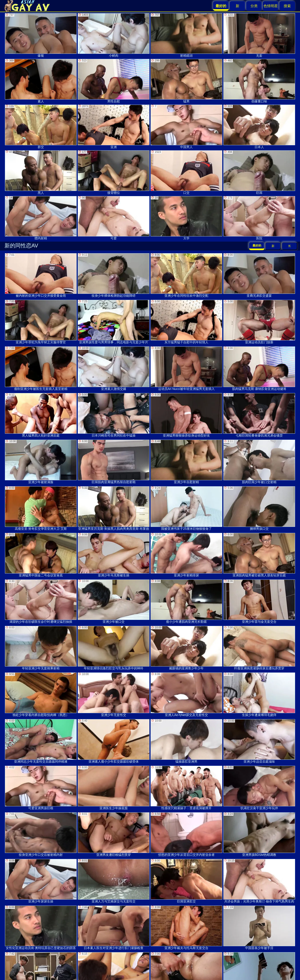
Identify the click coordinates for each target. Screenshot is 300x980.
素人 (41, 81)
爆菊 (41, 35)
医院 (259, 218)
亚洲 (114, 127)
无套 (259, 35)
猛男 (186, 81)
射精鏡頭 (186, 35)
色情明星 (271, 6)
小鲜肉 (114, 35)
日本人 (259, 127)
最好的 (257, 246)
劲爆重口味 (259, 81)
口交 (186, 172)
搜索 (287, 6)
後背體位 (114, 172)
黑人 (41, 172)
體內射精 (41, 218)
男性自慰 (114, 81)
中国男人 (186, 127)
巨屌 (259, 172)
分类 (254, 6)
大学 (186, 218)
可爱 (114, 218)
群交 (41, 127)
